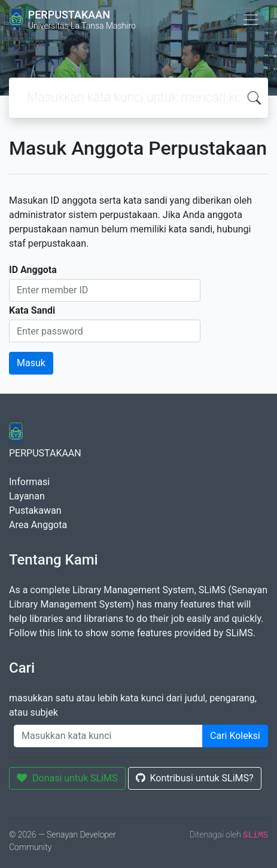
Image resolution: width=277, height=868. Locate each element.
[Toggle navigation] (251, 20)
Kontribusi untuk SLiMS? (195, 778)
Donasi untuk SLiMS (67, 778)
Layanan (27, 496)
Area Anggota (38, 525)
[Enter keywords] (108, 736)
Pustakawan (35, 510)
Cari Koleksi (235, 736)
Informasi (29, 482)
